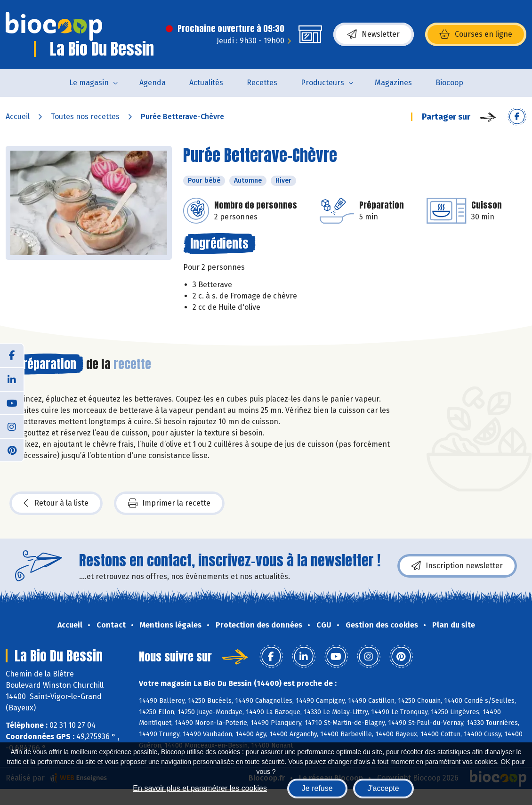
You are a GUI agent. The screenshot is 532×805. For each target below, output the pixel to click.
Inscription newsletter (457, 566)
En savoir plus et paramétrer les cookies (200, 788)
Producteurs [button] (322, 83)
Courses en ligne (476, 34)
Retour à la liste (56, 503)
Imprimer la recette (169, 503)
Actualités (206, 83)
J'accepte (383, 788)
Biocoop (449, 83)
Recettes (262, 83)
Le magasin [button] (89, 83)
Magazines (393, 83)
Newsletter (374, 34)
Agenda (153, 83)
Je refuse (317, 788)
